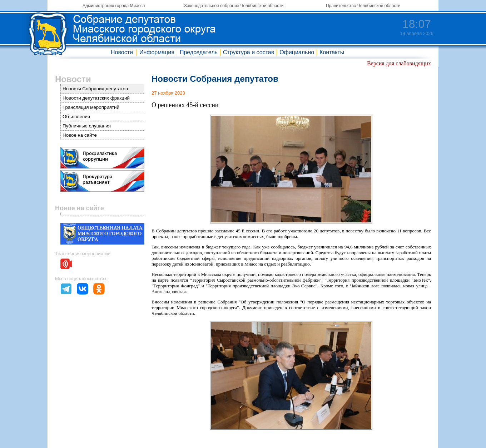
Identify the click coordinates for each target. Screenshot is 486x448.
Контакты (332, 52)
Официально (297, 52)
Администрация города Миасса (114, 6)
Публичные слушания (87, 126)
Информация (157, 52)
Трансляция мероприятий (91, 107)
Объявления (76, 117)
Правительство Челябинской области (363, 6)
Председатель (199, 52)
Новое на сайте (80, 135)
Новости (122, 52)
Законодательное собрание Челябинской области (234, 6)
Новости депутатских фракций (96, 98)
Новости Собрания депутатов (95, 89)
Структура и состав (249, 52)
